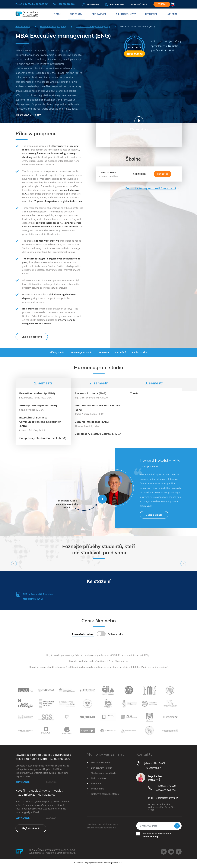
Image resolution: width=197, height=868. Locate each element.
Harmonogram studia (81, 352)
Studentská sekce (139, 4)
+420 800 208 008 (64, 4)
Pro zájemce (99, 14)
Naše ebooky (90, 4)
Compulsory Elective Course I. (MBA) (43, 438)
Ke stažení (120, 352)
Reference (151, 14)
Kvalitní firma (98, 789)
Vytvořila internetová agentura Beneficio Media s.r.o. (52, 853)
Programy (76, 14)
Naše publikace (99, 778)
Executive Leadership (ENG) (37, 393)
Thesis (134, 393)
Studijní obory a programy (53, 26)
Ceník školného (140, 352)
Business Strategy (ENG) (90, 393)
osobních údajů (151, 837)
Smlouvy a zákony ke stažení (105, 794)
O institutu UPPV (126, 14)
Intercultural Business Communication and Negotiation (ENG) (40, 422)
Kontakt (172, 14)
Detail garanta (154, 515)
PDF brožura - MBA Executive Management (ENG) (34, 596)
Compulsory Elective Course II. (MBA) (98, 434)
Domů (57, 14)
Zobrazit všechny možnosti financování (151, 188)
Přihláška (162, 4)
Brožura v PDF (115, 4)
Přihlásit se (163, 174)
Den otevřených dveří (102, 768)
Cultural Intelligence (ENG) (92, 422)
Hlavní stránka (23, 26)
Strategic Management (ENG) (38, 405)
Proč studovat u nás (101, 763)
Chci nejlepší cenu (32, 337)
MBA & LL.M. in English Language (93, 26)
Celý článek (23, 782)
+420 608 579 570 (166, 786)
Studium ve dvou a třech (103, 773)
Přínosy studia (57, 352)
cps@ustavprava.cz (167, 798)
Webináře (96, 783)
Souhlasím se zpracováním (157, 835)
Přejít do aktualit (31, 828)
